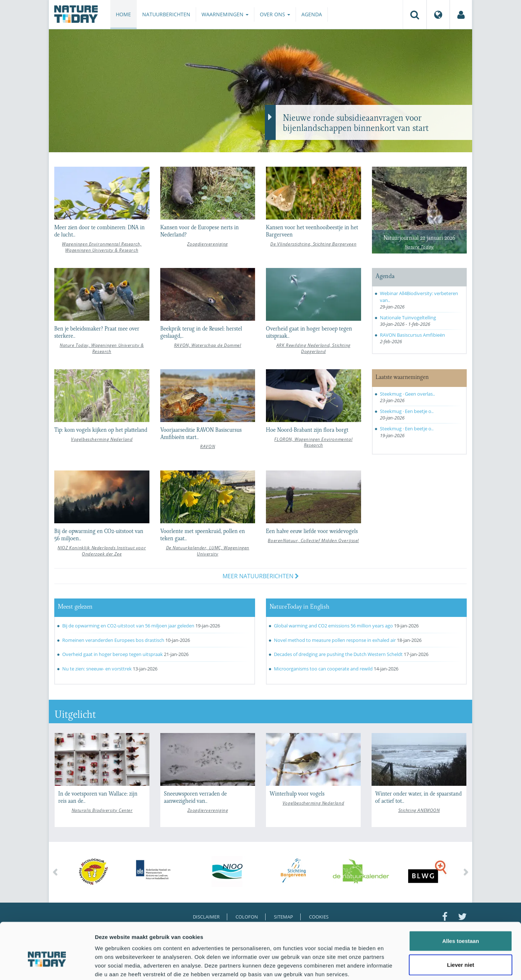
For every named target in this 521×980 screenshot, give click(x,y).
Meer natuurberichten (261, 576)
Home (123, 14)
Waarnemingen (225, 14)
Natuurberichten (166, 14)
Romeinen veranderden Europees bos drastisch (113, 640)
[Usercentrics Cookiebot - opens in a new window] (47, 966)
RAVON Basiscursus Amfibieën (412, 335)
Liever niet (460, 927)
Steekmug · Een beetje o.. (407, 411)
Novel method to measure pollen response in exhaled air (335, 640)
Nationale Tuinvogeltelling (408, 318)
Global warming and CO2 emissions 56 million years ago (333, 626)
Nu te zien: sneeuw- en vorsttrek (97, 669)
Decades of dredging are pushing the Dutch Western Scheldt (338, 654)
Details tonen (391, 966)
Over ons (275, 14)
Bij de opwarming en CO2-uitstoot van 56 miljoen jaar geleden (128, 626)
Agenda (312, 14)
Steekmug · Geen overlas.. (407, 394)
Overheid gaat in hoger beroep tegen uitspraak (113, 654)
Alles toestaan (461, 903)
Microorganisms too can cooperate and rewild (324, 669)
